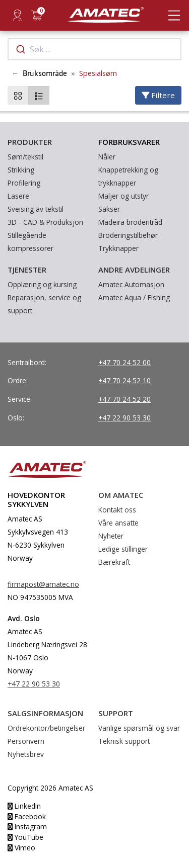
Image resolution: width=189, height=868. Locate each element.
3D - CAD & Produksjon (45, 222)
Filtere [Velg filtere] (158, 95)
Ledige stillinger (123, 549)
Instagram (27, 827)
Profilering (24, 183)
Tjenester (27, 270)
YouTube (25, 837)
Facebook (27, 816)
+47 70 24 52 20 (124, 399)
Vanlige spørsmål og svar (139, 728)
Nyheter (111, 536)
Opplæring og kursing (42, 284)
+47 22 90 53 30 (124, 418)
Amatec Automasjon (131, 284)
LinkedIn (24, 806)
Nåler (107, 157)
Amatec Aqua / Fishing (134, 297)
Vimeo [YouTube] (21, 848)
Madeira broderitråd (130, 222)
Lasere (18, 196)
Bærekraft (114, 562)
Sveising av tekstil (36, 209)
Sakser (109, 209)
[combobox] (94, 49)
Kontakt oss (117, 510)
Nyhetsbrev (26, 754)
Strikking (21, 170)
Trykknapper (118, 248)
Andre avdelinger (134, 270)
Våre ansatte (118, 523)
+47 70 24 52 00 (124, 362)
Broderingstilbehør (128, 235)
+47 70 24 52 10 (124, 380)
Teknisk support (124, 741)
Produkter (30, 142)
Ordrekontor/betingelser (46, 728)
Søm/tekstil (25, 157)
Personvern (26, 741)
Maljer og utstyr (123, 196)
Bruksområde (45, 74)
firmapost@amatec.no (43, 584)
